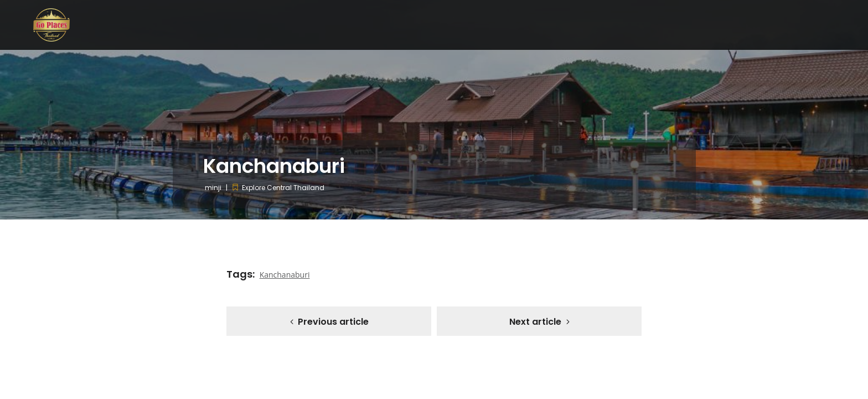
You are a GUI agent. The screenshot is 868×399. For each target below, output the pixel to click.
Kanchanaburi (285, 275)
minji (213, 188)
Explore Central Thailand (283, 188)
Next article (535, 322)
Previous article (333, 322)
